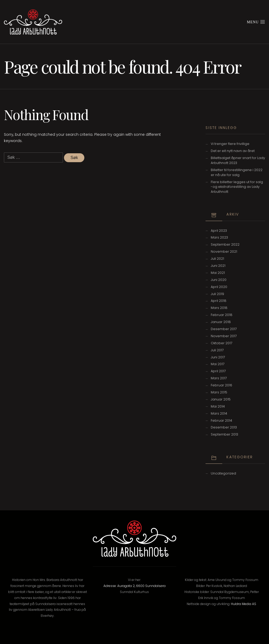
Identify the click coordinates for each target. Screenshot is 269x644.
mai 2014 (218, 406)
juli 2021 (217, 259)
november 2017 (224, 336)
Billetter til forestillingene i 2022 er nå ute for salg (237, 172)
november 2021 (224, 252)
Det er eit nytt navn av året (233, 151)
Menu (256, 22)
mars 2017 (219, 378)
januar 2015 (221, 399)
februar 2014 (221, 420)
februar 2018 (222, 315)
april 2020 (219, 287)
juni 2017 (218, 357)
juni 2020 (219, 280)
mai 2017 (218, 364)
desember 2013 (224, 427)
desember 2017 (224, 329)
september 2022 (225, 244)
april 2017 (218, 371)
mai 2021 (218, 273)
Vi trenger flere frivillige (230, 144)
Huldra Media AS (244, 604)
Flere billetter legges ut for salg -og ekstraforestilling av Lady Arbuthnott (237, 187)
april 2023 (219, 231)
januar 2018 (221, 322)
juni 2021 (218, 266)
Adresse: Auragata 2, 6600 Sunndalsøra (134, 586)
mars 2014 (219, 413)
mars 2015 (219, 392)
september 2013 (224, 434)
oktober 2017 (222, 343)
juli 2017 (217, 350)
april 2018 (219, 301)
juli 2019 (217, 294)
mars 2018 (219, 308)
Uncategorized (223, 473)
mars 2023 (219, 237)
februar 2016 (221, 385)
